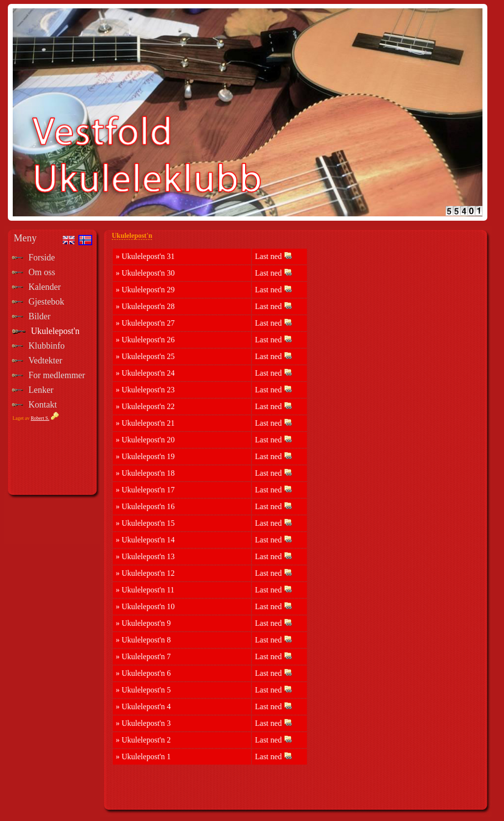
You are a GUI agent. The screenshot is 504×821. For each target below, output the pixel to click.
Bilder (39, 316)
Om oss (42, 272)
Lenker (41, 390)
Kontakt (43, 405)
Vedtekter (45, 360)
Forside (42, 257)
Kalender (45, 287)
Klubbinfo (47, 346)
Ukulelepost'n (55, 331)
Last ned (273, 256)
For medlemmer (57, 375)
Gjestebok (46, 302)
